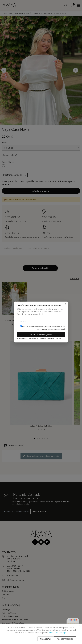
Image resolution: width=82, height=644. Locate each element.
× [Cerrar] (65, 304)
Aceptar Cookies (65, 639)
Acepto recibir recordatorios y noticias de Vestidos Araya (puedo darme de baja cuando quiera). (43, 328)
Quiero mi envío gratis (41, 334)
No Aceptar (46, 639)
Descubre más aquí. (58, 632)
